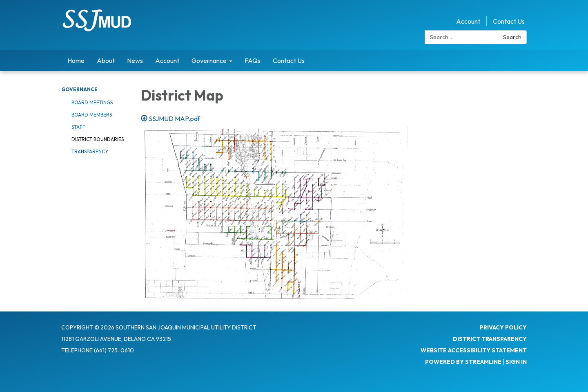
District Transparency (490, 339)
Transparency (90, 151)
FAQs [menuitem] (253, 60)
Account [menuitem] (167, 60)
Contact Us (509, 21)
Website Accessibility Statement (474, 350)
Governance (79, 89)
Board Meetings (92, 102)
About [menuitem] (106, 60)
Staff (78, 127)
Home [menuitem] (76, 60)
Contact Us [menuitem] (289, 60)
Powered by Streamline (463, 362)
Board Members (92, 115)
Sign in (516, 362)
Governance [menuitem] (209, 60)
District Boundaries (98, 139)
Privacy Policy (503, 327)
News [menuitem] (135, 60)
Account (468, 21)
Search (512, 37)
